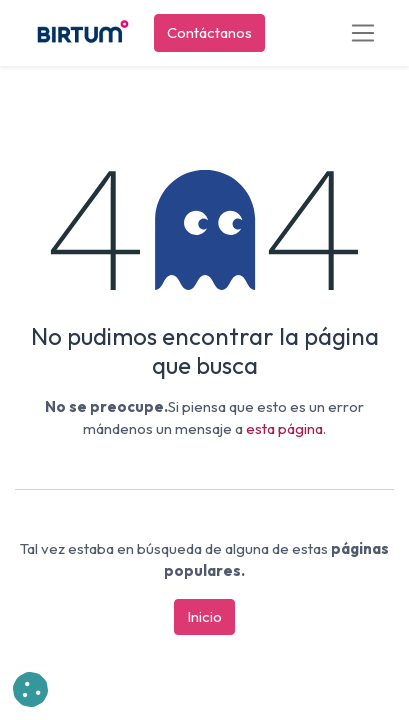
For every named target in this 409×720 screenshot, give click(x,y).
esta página (284, 428)
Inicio (204, 616)
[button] (30, 689)
